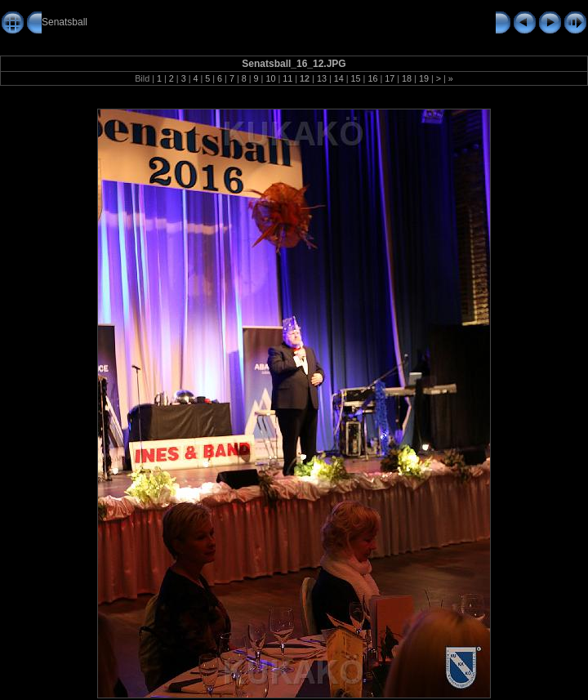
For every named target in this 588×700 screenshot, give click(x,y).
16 (372, 78)
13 (322, 78)
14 (339, 78)
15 (356, 78)
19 (424, 78)
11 (287, 78)
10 (270, 78)
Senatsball (65, 22)
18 (407, 78)
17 (390, 78)
